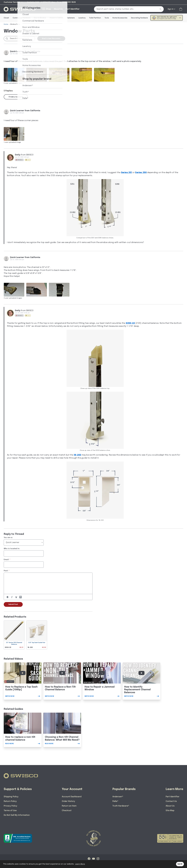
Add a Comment (16, 97)
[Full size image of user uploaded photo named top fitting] (104, 75)
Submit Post (13, 604)
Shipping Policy (11, 797)
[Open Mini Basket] (181, 9)
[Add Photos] (21, 597)
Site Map (170, 811)
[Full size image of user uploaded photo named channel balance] (14, 75)
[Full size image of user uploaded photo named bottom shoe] (82, 75)
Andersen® (118, 797)
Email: (6, 560)
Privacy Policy (10, 806)
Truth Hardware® (121, 806)
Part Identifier (173, 797)
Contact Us (171, 801)
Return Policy (10, 801)
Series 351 (127, 173)
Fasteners (71, 18)
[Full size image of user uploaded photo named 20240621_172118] (59, 290)
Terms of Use (10, 811)
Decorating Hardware (139, 18)
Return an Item (69, 806)
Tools (107, 18)
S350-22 (130, 323)
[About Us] (58, 9)
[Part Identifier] (73, 9)
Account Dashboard (72, 797)
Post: (6, 571)
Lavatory (82, 18)
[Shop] (47, 9)
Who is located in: (12, 549)
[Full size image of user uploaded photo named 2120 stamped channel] (59, 75)
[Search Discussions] (22, 39)
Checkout (67, 811)
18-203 (77, 455)
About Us (170, 806)
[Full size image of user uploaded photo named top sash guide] (14, 134)
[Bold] (7, 597)
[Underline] (16, 597)
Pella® (115, 801)
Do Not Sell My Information (17, 815)
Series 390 (141, 173)
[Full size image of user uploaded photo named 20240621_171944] (14, 290)
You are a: (8, 538)
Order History (68, 801)
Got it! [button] (180, 864)
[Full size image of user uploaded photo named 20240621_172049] (37, 290)
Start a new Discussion (51, 39)
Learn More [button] (80, 864)
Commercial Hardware (22, 18)
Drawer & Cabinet (56, 18)
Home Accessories (120, 18)
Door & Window (40, 18)
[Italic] (12, 597)
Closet (6, 18)
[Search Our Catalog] (124, 9)
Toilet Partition (95, 18)
